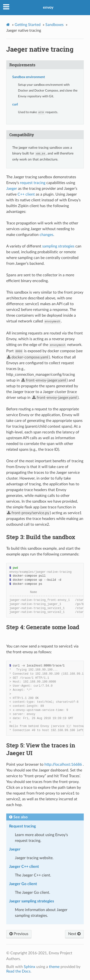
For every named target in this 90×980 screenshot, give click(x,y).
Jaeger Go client (23, 884)
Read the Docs (18, 971)
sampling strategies (58, 246)
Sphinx (30, 967)
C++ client (26, 194)
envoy (48, 7)
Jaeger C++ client (24, 867)
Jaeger (12, 189)
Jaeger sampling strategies (32, 901)
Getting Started (28, 25)
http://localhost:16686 (63, 764)
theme (54, 967)
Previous (19, 934)
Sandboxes (54, 25)
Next (74, 934)
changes (46, 235)
